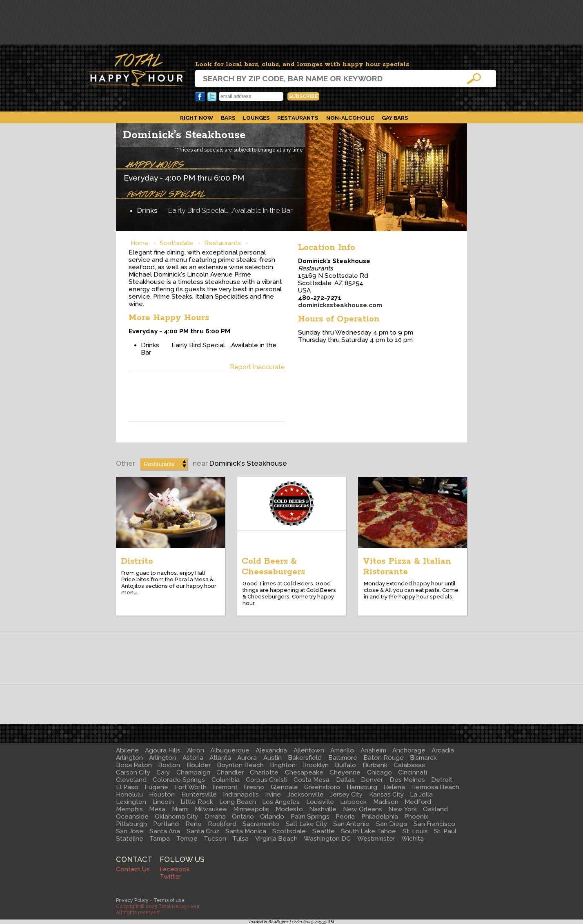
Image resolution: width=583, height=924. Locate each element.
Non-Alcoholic (350, 118)
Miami (180, 809)
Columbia (226, 780)
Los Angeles (281, 802)
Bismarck (423, 758)
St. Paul (445, 831)
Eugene (156, 787)
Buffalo (345, 765)
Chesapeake (304, 772)
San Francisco (434, 824)
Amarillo (342, 750)
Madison (386, 802)
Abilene (127, 750)
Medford (418, 802)
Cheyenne (345, 772)
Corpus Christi (267, 780)
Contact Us (133, 869)
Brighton (283, 765)
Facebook (200, 97)
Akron (196, 750)
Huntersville (199, 795)
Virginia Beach (276, 839)
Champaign (193, 772)
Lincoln (163, 802)
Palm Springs (310, 817)
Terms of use (169, 900)
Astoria (193, 758)
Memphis (129, 809)
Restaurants (298, 118)
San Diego (392, 824)
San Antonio (351, 824)
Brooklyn (315, 765)
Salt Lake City (306, 824)
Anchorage (409, 750)
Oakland (435, 809)
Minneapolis (251, 809)
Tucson (215, 839)
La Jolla (421, 795)
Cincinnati (413, 772)
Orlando (272, 817)
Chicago (379, 772)
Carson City (133, 772)
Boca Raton (134, 765)
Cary (163, 772)
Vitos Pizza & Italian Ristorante (407, 567)
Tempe (187, 839)
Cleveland (131, 780)
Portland (166, 824)
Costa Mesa (312, 780)
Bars (228, 118)
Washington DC (327, 839)
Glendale (284, 787)
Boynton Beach (240, 765)
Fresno (254, 787)
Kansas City (386, 795)
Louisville (320, 802)
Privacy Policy (132, 900)
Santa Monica (246, 831)
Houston (162, 795)
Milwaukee (211, 809)
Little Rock (197, 802)
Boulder (199, 765)
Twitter (212, 97)
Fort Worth (191, 787)
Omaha (215, 817)
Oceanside (132, 817)
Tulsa (240, 839)
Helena (394, 787)
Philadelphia (380, 817)
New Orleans (363, 809)
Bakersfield (305, 758)
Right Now (197, 118)
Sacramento (261, 824)
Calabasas (409, 765)
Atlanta (220, 758)
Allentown (309, 750)
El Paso (127, 787)
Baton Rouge (384, 758)
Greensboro (322, 787)
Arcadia (443, 750)
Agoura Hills (163, 750)
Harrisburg (362, 787)
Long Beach (238, 802)
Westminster (376, 839)
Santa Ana (165, 831)
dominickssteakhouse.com (340, 305)
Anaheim (373, 750)
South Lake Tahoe (368, 831)
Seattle (324, 831)
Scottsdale (176, 243)
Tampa (160, 839)
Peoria (345, 817)
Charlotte (264, 772)
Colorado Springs (179, 780)
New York (403, 809)
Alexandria (271, 750)
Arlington (129, 758)
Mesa (157, 809)
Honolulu (129, 795)
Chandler (230, 772)
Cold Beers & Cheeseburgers (273, 567)
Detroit (442, 780)
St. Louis (415, 831)
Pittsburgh (131, 824)
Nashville (323, 809)
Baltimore (343, 758)
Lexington (131, 802)
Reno (194, 824)
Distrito (137, 561)
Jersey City (346, 795)
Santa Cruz (203, 831)
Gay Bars (395, 118)
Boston (169, 765)
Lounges (256, 118)
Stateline (130, 839)
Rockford (222, 824)
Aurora (247, 758)
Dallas (345, 780)
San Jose (130, 831)
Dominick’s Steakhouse (184, 135)
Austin (273, 758)
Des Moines (407, 780)
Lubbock (353, 802)
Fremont (225, 787)
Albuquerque (230, 750)
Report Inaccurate (257, 367)
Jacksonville (306, 795)
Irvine (273, 795)
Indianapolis (241, 795)
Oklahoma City (176, 817)
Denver (372, 780)
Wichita (413, 839)
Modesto (289, 809)
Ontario (243, 817)
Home (140, 243)
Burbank (375, 765)
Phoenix (416, 817)
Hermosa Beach (435, 787)
